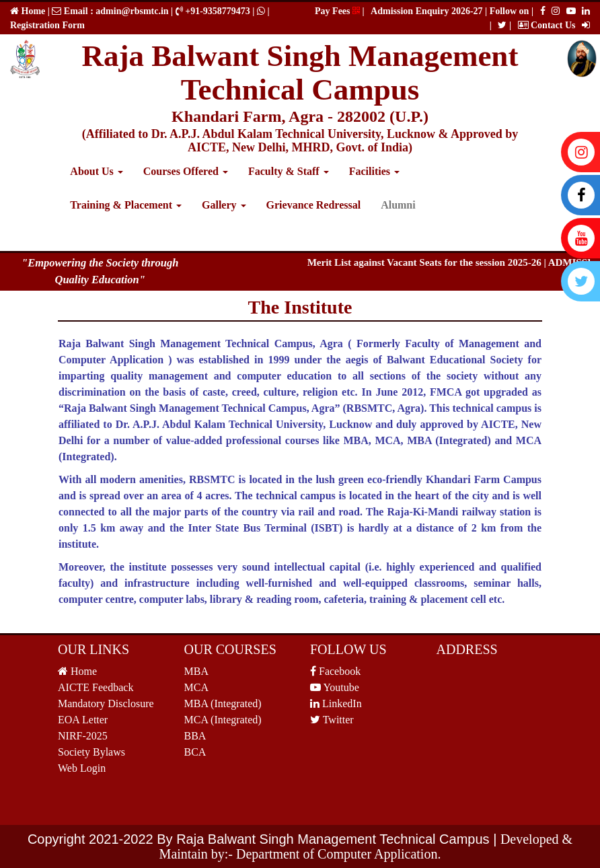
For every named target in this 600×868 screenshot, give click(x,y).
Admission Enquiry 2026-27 (428, 11)
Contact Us (547, 25)
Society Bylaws (91, 752)
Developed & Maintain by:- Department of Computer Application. (366, 846)
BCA (195, 752)
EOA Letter (83, 720)
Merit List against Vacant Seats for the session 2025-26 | (433, 262)
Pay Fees (337, 11)
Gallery (224, 205)
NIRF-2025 (83, 736)
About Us (96, 171)
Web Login (82, 768)
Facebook (335, 671)
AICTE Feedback (96, 687)
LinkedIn (336, 703)
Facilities (374, 171)
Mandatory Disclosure (106, 703)
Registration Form (47, 25)
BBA (195, 736)
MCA (196, 687)
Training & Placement (126, 205)
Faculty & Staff (289, 171)
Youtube (335, 687)
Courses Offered (186, 171)
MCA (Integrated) (223, 720)
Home (32, 11)
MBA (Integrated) (223, 703)
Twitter (332, 720)
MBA (196, 671)
